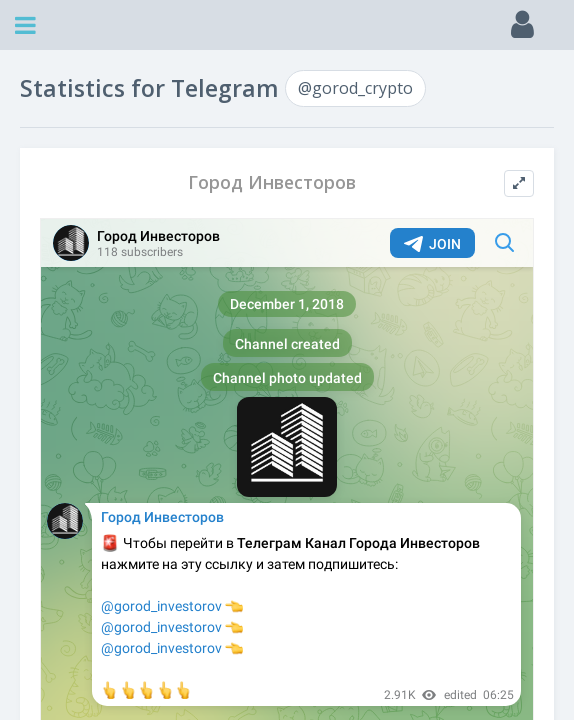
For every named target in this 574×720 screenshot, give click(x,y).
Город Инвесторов (272, 182)
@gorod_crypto (355, 88)
